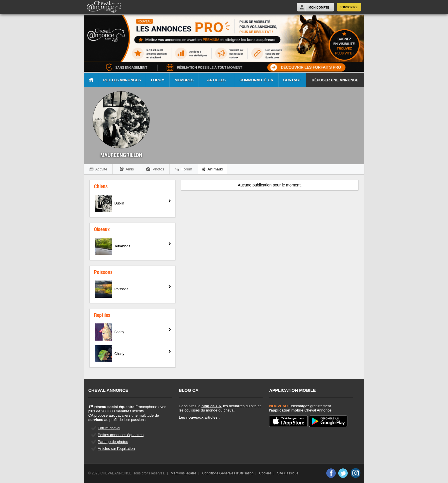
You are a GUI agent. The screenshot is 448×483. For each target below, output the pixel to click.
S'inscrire (349, 7)
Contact (292, 80)
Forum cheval (109, 428)
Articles (216, 80)
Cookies (265, 473)
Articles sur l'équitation (116, 449)
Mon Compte (319, 7)
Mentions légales (184, 473)
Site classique (288, 473)
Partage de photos (113, 442)
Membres (184, 80)
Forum (158, 80)
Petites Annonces (122, 80)
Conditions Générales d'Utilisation (228, 473)
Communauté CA (256, 80)
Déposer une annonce (335, 80)
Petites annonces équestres (121, 435)
